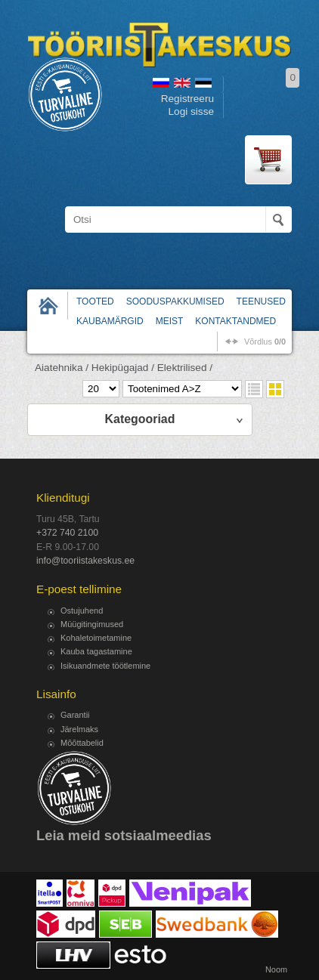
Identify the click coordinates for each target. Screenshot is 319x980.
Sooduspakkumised (175, 301)
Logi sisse (191, 111)
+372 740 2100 (67, 533)
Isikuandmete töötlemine (105, 666)
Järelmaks (79, 729)
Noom (276, 969)
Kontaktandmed (235, 321)
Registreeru (187, 99)
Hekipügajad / (123, 368)
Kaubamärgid (110, 321)
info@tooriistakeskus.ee (85, 561)
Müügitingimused (92, 624)
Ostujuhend (82, 611)
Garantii (75, 715)
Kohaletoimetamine (96, 638)
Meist (170, 321)
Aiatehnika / (62, 368)
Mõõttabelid (82, 743)
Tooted (95, 301)
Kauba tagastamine (96, 651)
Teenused (261, 301)
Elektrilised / (185, 368)
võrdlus (265, 342)
